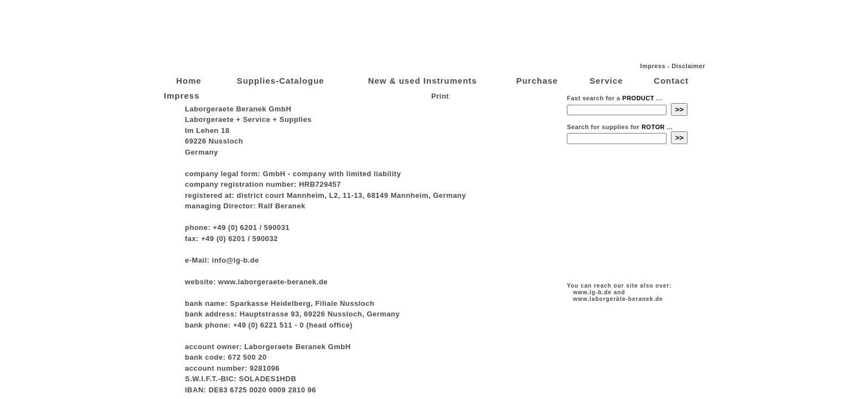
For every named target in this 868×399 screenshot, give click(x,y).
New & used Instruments (423, 81)
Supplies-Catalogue (281, 81)
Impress (653, 66)
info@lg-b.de (236, 260)
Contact (671, 81)
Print (439, 96)
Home (189, 81)
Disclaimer (688, 66)
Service (606, 81)
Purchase (537, 81)
